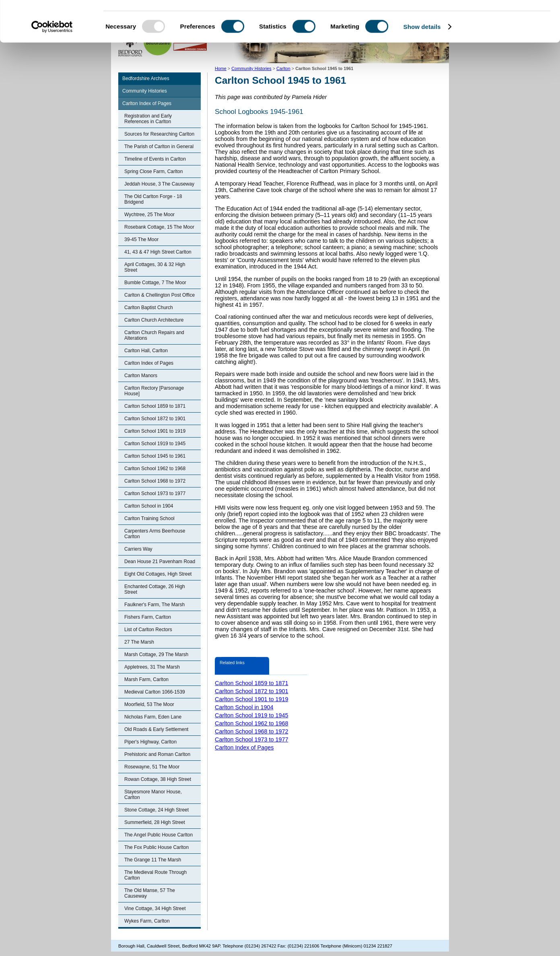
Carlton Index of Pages (147, 103)
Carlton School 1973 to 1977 (155, 493)
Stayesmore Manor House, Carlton (153, 795)
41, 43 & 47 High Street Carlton (158, 252)
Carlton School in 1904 (149, 506)
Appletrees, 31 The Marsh (152, 667)
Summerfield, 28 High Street (155, 822)
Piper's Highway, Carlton (150, 742)
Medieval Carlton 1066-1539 (155, 692)
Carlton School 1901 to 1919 (155, 431)
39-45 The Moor (141, 240)
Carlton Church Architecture (154, 320)
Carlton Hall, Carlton (146, 351)
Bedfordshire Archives (146, 78)
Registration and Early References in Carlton (148, 119)
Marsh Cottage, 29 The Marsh (156, 655)
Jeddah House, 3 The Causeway (159, 184)
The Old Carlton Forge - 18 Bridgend (153, 199)
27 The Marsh (139, 642)
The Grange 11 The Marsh (153, 860)
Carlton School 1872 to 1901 (155, 419)
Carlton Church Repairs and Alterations (154, 335)
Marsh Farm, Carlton (146, 679)
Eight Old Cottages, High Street (158, 574)
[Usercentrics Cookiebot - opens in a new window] (52, 62)
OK (493, 20)
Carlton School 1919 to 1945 (155, 444)
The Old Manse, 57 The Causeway (150, 893)
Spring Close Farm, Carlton (153, 171)
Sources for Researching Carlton (159, 134)
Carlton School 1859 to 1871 (155, 406)
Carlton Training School (149, 518)
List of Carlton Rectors (148, 630)
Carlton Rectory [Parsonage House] (154, 391)
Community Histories (145, 91)
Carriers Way (138, 549)
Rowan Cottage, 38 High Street (158, 779)
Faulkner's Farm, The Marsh (154, 605)
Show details (422, 62)
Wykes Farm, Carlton (147, 921)
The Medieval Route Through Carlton (155, 875)
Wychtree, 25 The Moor (149, 215)
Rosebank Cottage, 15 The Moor (159, 227)
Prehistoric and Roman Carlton (157, 754)
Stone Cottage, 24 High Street (156, 810)
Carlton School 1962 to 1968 (155, 469)
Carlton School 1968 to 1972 (155, 481)
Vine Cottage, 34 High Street (155, 909)
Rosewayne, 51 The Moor (152, 767)
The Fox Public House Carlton (156, 847)
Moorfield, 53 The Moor (149, 704)
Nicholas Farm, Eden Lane (153, 717)
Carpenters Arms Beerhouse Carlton (155, 534)
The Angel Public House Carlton (159, 835)
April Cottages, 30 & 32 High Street (155, 267)
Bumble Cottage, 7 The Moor (155, 283)
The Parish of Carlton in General (159, 147)
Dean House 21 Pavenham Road (160, 562)
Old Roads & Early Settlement (156, 729)
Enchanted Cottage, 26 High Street (155, 589)
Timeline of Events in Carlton (155, 159)
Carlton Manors (141, 376)
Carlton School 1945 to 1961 (155, 456)
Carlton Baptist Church (149, 308)
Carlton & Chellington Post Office (160, 295)
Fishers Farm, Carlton (148, 617)
